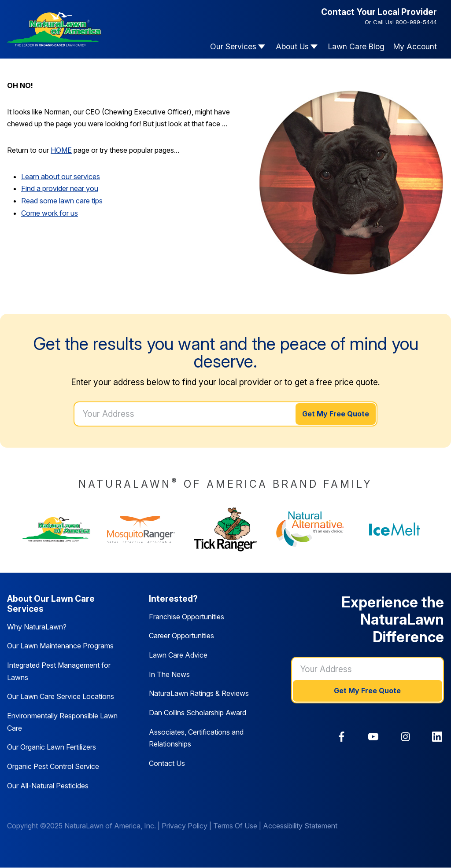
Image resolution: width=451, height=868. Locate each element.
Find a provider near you (60, 188)
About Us (292, 46)
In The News (169, 674)
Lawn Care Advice (178, 655)
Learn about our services (61, 177)
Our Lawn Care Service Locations (61, 696)
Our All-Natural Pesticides (48, 786)
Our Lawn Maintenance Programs (60, 646)
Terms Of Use (235, 826)
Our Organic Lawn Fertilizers (52, 747)
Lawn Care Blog (356, 46)
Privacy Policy (185, 826)
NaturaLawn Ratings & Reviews (199, 693)
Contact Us (167, 763)
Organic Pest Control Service (53, 766)
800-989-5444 (416, 22)
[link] (342, 737)
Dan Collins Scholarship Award (198, 713)
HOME (61, 150)
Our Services (233, 46)
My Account (415, 46)
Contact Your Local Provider (379, 12)
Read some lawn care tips (62, 201)
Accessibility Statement (300, 826)
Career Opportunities (181, 636)
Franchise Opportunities (187, 617)
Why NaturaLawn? (37, 627)
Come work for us (50, 213)
